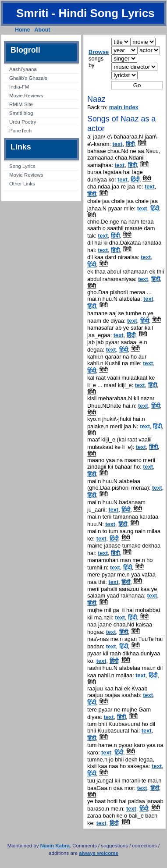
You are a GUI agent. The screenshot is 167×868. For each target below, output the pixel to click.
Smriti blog (21, 113)
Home (23, 30)
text (118, 144)
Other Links (22, 184)
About (43, 30)
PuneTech (20, 131)
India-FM (19, 87)
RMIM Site (21, 104)
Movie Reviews (26, 96)
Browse (99, 52)
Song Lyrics (22, 166)
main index (124, 107)
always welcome (99, 853)
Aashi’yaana (23, 69)
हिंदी (130, 144)
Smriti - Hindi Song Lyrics (85, 13)
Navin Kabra (55, 846)
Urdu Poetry (23, 122)
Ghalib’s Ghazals (28, 78)
